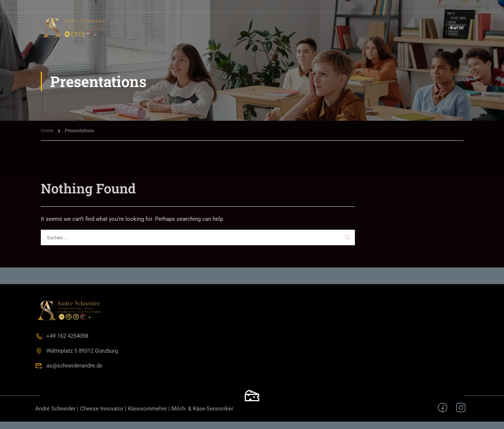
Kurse (457, 27)
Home (47, 131)
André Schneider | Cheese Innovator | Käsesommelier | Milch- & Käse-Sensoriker (134, 409)
